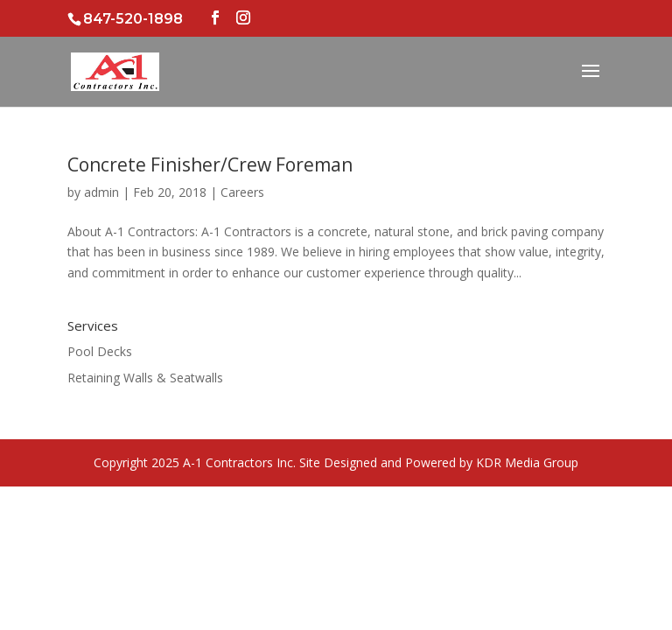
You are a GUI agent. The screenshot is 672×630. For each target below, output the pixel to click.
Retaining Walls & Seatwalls (145, 378)
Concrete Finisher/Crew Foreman (210, 164)
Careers (242, 192)
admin (101, 192)
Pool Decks (100, 351)
